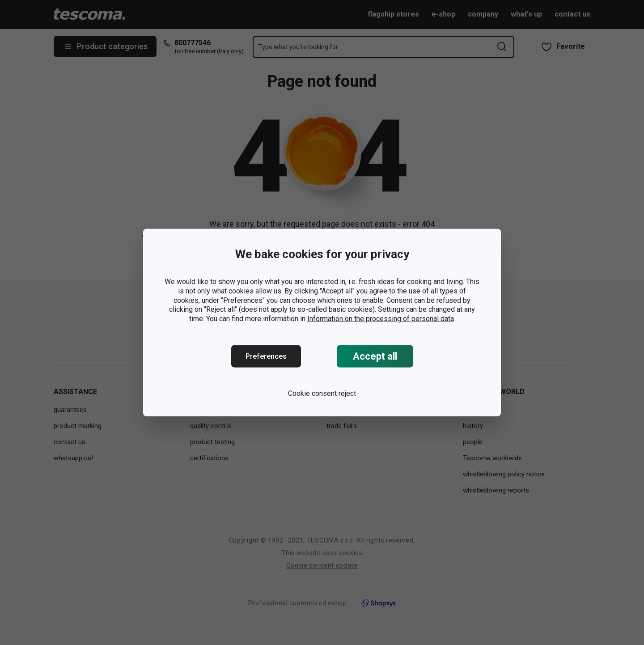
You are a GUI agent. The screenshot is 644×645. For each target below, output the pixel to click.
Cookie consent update (322, 565)
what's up (526, 14)
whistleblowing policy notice (504, 474)
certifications (209, 458)
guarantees (70, 410)
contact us (572, 14)
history (473, 426)
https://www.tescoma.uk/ (400, 249)
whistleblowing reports (496, 490)
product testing (212, 442)
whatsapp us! (73, 458)
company (483, 14)
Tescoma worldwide (492, 458)
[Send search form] (502, 47)
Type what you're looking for (298, 47)
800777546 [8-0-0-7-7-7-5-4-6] (193, 43)
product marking (78, 426)
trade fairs (342, 426)
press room (344, 410)
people (473, 442)
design (200, 410)
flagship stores (393, 14)
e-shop (443, 14)
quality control (211, 426)
